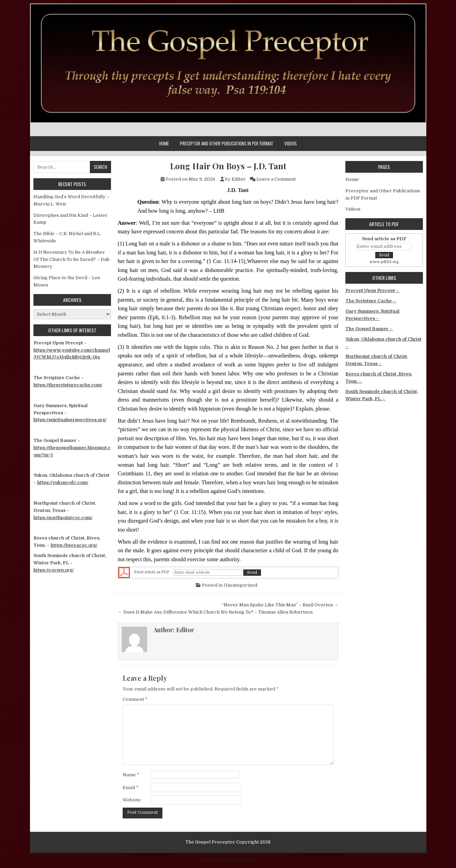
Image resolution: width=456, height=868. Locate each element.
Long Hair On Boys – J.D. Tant (228, 166)
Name (131, 775)
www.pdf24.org (384, 262)
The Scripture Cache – (371, 301)
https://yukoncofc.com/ (63, 482)
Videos (291, 143)
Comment (135, 699)
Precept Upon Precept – (373, 290)
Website (132, 800)
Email (131, 788)
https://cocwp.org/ (54, 570)
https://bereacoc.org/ (74, 545)
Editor (239, 179)
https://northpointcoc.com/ (63, 518)
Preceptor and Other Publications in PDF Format (227, 143)
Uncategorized (240, 585)
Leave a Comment (276, 179)
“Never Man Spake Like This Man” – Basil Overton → (280, 605)
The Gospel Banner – (369, 329)
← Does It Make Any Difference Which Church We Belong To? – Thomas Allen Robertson (215, 612)
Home (164, 143)
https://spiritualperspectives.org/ (70, 420)
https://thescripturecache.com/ (68, 385)
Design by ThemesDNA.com (228, 859)
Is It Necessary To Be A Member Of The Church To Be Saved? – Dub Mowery (72, 259)
